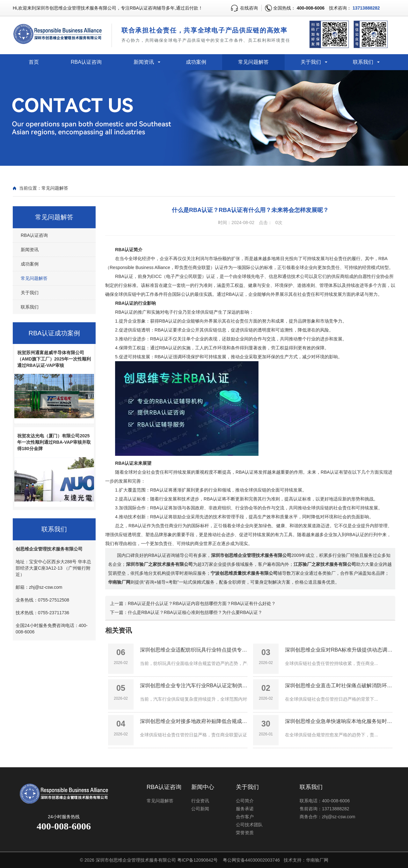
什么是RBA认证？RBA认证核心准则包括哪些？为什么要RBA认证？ (195, 612)
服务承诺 (245, 809)
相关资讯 (119, 630)
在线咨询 (249, 8)
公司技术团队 (249, 825)
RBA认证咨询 (86, 62)
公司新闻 (200, 809)
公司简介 (245, 801)
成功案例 (196, 62)
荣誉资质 (245, 833)
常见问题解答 (253, 62)
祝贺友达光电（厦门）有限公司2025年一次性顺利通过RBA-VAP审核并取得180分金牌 (54, 442)
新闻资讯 (144, 62)
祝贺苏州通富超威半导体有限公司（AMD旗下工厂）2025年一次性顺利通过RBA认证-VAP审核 (54, 359)
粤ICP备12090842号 (198, 860)
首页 (34, 62)
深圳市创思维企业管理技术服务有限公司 (136, 860)
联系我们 (363, 62)
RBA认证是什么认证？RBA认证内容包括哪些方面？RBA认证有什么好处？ (202, 603)
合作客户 (245, 817)
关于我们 (311, 62)
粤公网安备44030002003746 (251, 860)
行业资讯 (200, 801)
